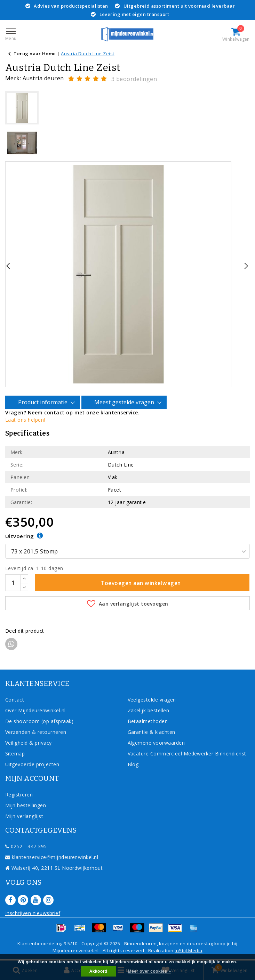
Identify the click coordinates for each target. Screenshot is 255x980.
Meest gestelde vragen (125, 403)
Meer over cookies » (150, 971)
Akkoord (98, 971)
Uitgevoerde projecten (32, 764)
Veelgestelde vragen (152, 700)
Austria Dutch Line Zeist (88, 54)
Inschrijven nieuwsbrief (33, 913)
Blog (133, 764)
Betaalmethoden (148, 721)
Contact (15, 700)
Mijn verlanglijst (24, 816)
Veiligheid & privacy (29, 743)
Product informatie (44, 403)
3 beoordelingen (134, 79)
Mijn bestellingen (26, 805)
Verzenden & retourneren (36, 732)
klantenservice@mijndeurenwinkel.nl (52, 857)
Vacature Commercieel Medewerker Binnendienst (187, 754)
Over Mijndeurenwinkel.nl (35, 710)
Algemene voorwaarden (156, 743)
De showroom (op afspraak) (41, 721)
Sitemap (15, 754)
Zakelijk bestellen (149, 710)
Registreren (19, 795)
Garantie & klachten (152, 732)
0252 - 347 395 (26, 846)
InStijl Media (188, 950)
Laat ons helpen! (25, 420)
